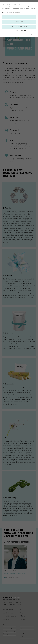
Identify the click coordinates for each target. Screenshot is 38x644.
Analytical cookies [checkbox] (16, 12)
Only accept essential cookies (19, 27)
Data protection (33, 34)
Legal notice (25, 34)
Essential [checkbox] (6, 12)
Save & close (19, 22)
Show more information (19, 30)
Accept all (19, 17)
